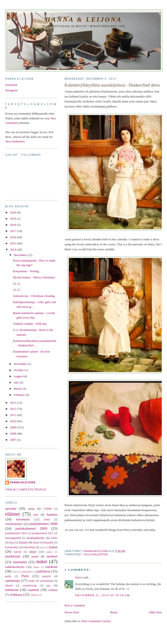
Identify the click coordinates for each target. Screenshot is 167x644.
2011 (13, 415)
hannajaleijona (23, 482)
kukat (53, 547)
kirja (12, 543)
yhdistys (35, 595)
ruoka (31, 581)
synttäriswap (30, 586)
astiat (31, 509)
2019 (13, 219)
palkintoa (43, 571)
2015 (13, 243)
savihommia (46, 581)
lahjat (33, 552)
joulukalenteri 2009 (31, 528)
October (19, 370)
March (18, 389)
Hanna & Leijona (84, 19)
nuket (42, 561)
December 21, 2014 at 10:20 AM (102, 595)
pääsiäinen (27, 572)
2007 (13, 440)
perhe (8, 576)
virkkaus (16, 594)
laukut (49, 552)
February (20, 395)
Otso (15, 572)
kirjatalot (48, 543)
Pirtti (25, 576)
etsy (36, 515)
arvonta (11, 508)
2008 (13, 433)
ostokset (51, 567)
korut (42, 547)
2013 (13, 403)
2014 (13, 249)
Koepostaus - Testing (26, 271)
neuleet (52, 556)
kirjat (36, 543)
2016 (13, 237)
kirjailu (23, 542)
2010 (13, 421)
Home (114, 612)
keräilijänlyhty (36, 538)
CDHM (48, 509)
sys (49, 585)
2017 (13, 231)
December (21, 255)
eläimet (12, 514)
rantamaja (12, 580)
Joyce (79, 577)
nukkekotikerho (15, 567)
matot (35, 556)
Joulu (47, 520)
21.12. (17, 290)
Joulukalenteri (96, 554)
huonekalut (23, 519)
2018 (13, 225)
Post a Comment (75, 605)
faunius (52, 514)
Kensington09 (13, 538)
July (17, 382)
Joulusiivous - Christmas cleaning (34, 296)
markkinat (13, 556)
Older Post (155, 612)
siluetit (9, 586)
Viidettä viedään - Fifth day (30, 324)
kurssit (18, 552)
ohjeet (36, 567)
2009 (13, 427)
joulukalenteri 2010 (16, 533)
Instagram (11, 90)
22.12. (17, 283)
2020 (13, 212)
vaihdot (53, 590)
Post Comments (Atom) (96, 621)
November (21, 364)
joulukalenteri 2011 (43, 533)
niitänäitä (20, 562)
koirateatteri (12, 547)
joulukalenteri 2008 (43, 524)
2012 (13, 409)
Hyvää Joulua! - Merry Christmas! (34, 277)
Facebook (11, 85)
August (19, 376)
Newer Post (72, 612)
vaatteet (33, 590)
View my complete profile (26, 490)
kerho (54, 538)
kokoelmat (29, 547)
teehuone (12, 590)
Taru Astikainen (15, 141)
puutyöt (46, 576)
